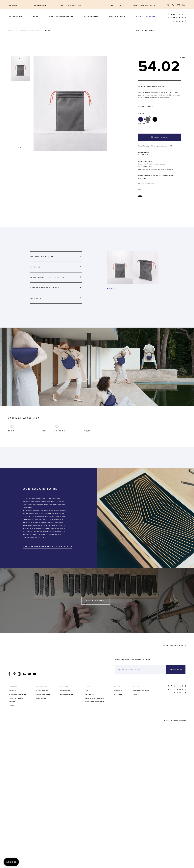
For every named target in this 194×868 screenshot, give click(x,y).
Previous (143, 31)
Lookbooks (118, 740)
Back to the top (175, 692)
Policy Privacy (89, 740)
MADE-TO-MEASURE (145, 17)
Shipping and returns (43, 740)
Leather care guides (16, 744)
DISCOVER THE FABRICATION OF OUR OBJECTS (47, 592)
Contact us (12, 737)
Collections (15, 17)
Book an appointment (67, 740)
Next (151, 31)
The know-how (39, 5)
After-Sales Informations (17, 740)
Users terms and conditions (94, 748)
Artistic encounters (71, 5)
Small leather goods (61, 17)
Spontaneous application (141, 737)
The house (13, 5)
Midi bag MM (60, 477)
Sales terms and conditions (94, 744)
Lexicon (11, 751)
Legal (86, 737)
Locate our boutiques (144, 5)
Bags (36, 17)
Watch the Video (96, 646)
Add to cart (160, 137)
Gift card (12, 748)
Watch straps (117, 17)
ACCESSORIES (91, 17)
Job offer (136, 740)
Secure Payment (42, 737)
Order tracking (41, 744)
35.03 (11, 477)
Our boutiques (65, 737)
